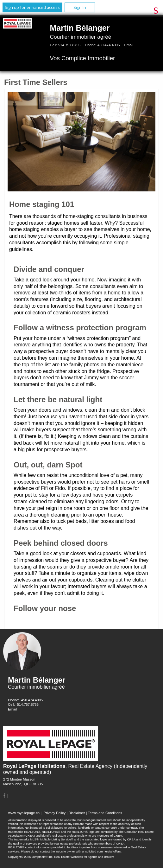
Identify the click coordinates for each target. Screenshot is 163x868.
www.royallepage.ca (24, 813)
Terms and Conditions (105, 813)
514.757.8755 (69, 45)
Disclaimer (77, 813)
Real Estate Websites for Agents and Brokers (84, 857)
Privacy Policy (54, 813)
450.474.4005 (109, 45)
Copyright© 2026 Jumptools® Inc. (31, 857)
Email (129, 45)
